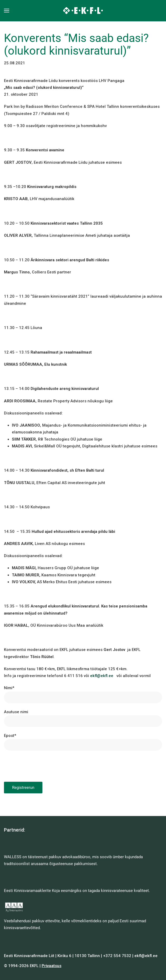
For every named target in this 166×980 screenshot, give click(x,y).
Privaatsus (52, 966)
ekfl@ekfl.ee (102, 676)
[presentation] (44, 766)
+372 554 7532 (117, 956)
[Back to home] (83, 11)
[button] (7, 11)
